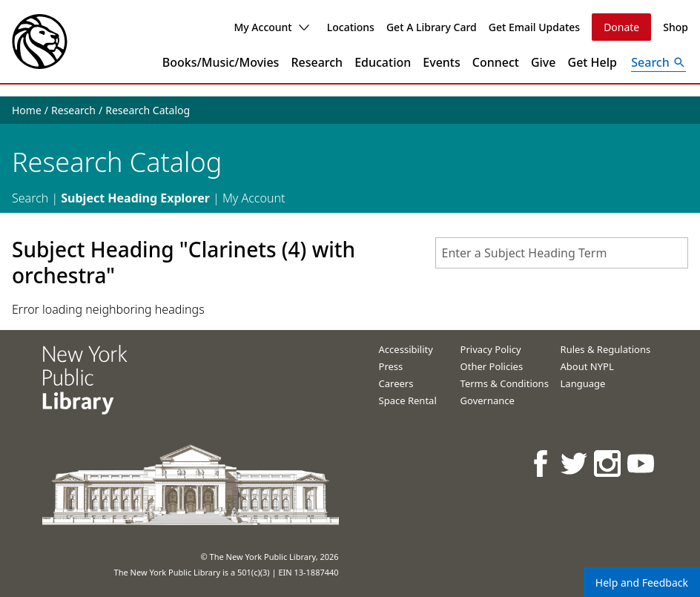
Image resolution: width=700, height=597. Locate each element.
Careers (396, 383)
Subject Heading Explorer (135, 198)
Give (544, 62)
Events (441, 62)
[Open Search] (658, 62)
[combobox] (562, 253)
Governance (488, 400)
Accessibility (406, 349)
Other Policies (492, 366)
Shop (676, 27)
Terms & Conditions (505, 383)
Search (30, 198)
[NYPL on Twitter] (575, 463)
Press (391, 366)
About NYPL (587, 366)
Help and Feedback (642, 583)
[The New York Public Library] (40, 42)
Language (583, 383)
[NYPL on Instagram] (608, 463)
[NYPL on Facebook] (542, 463)
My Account (271, 27)
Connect (496, 62)
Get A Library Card (432, 27)
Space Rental (408, 400)
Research (317, 62)
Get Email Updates (534, 27)
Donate (621, 27)
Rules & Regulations (606, 349)
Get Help (593, 62)
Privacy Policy (491, 349)
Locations (351, 27)
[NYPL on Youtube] (642, 463)
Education (383, 62)
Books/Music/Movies (221, 62)
